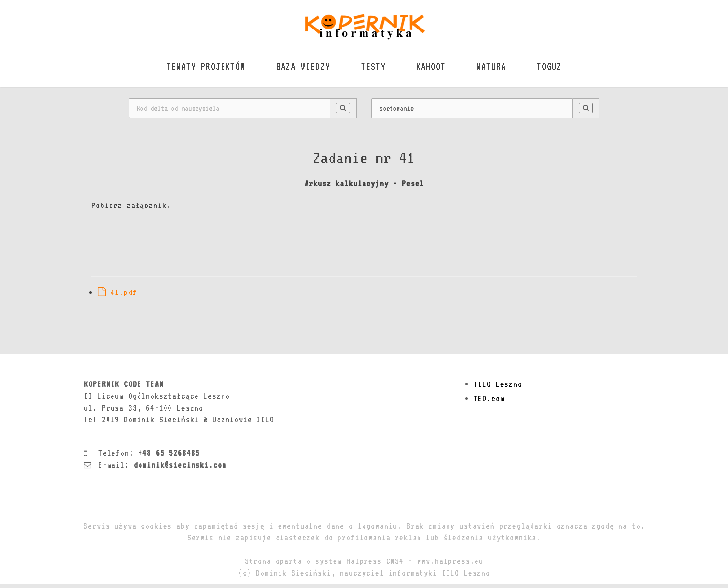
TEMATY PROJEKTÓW (197, 70)
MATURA (497, 70)
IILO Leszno (498, 388)
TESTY (371, 70)
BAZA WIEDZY (298, 70)
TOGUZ (558, 70)
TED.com (489, 402)
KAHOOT (433, 70)
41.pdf (117, 296)
